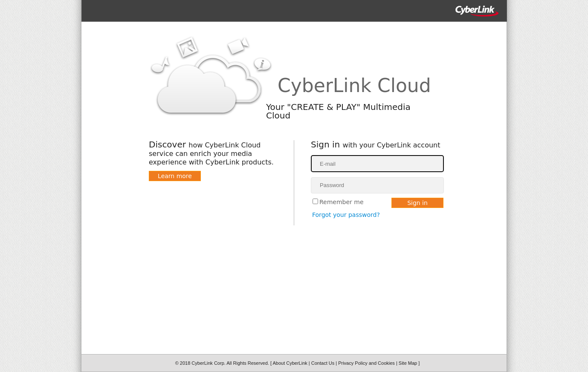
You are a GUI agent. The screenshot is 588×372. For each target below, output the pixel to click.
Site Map (408, 363)
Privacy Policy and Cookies (367, 363)
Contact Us (323, 363)
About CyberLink (290, 363)
